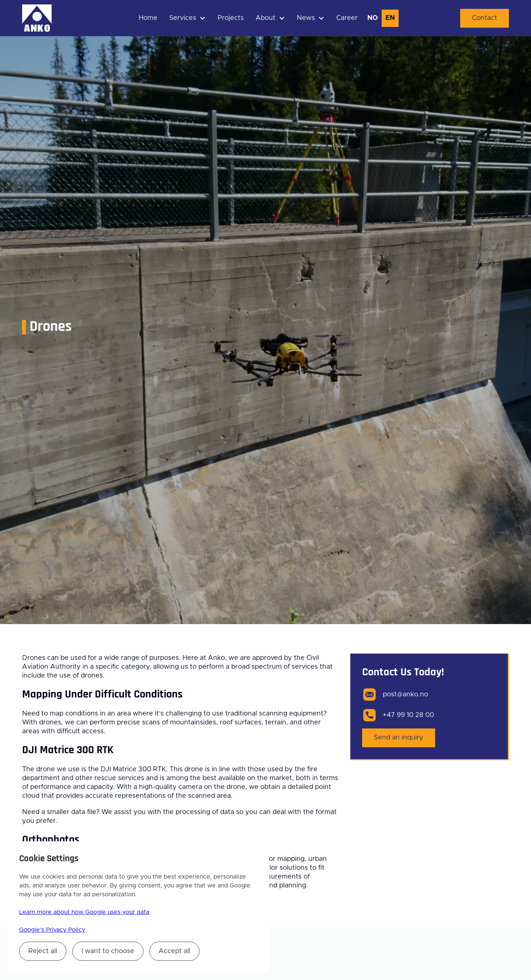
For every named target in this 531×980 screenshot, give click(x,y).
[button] (188, 18)
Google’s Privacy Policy (52, 930)
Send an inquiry (399, 738)
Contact (485, 18)
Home (148, 18)
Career (347, 18)
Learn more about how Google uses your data (84, 912)
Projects (231, 18)
